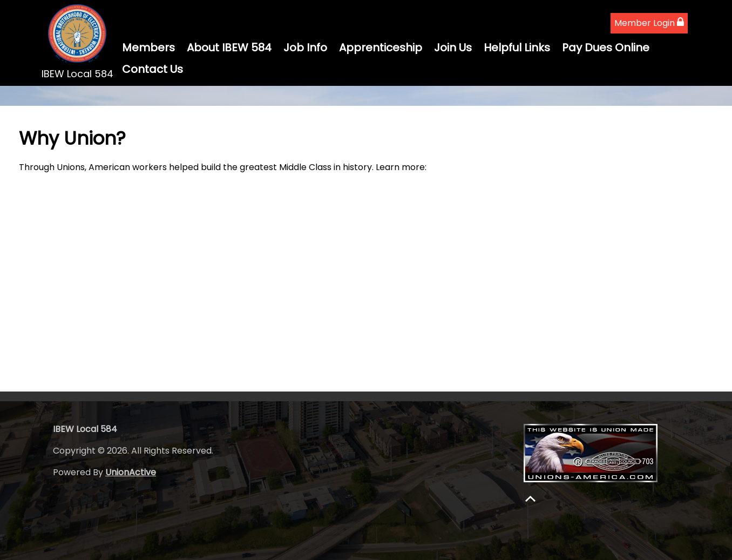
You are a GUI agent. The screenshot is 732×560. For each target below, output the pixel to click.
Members (148, 48)
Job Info (305, 48)
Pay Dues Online (606, 48)
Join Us (453, 48)
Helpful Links (517, 48)
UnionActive (131, 472)
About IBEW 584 (229, 48)
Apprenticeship (381, 48)
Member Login (649, 23)
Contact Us (152, 69)
